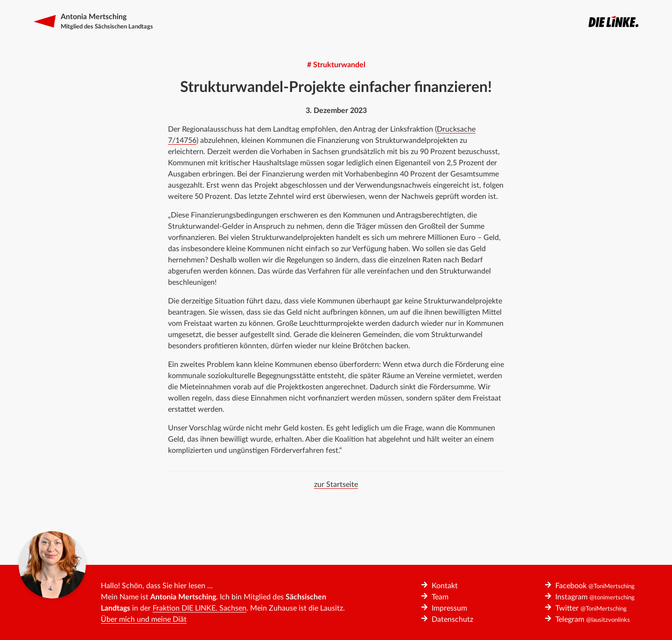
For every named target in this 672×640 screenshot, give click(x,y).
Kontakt (445, 586)
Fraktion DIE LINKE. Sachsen (199, 608)
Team (440, 597)
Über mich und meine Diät (144, 619)
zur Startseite (336, 485)
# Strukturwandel (336, 65)
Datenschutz (452, 619)
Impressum (449, 608)
